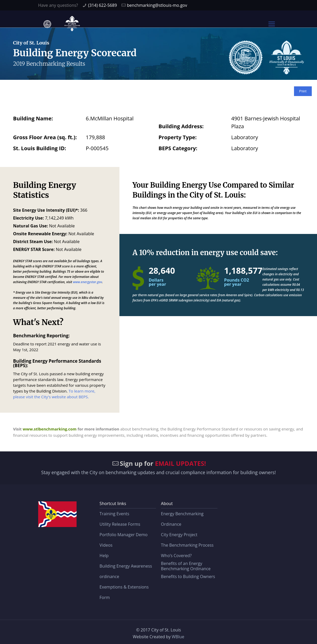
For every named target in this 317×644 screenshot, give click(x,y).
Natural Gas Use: (31, 226)
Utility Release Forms (120, 524)
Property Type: (178, 137)
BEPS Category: (178, 148)
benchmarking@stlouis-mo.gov (157, 5)
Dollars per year (157, 282)
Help (104, 556)
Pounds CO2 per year (237, 282)
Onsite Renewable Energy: (40, 234)
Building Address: (181, 126)
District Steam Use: (33, 242)
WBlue (178, 637)
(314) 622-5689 (102, 5)
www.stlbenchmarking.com (50, 429)
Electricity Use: (28, 218)
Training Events (114, 514)
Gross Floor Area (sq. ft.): (45, 137)
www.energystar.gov (87, 282)
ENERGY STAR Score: (34, 249)
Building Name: (33, 118)
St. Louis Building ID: (40, 148)
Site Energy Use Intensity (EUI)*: (46, 210)
